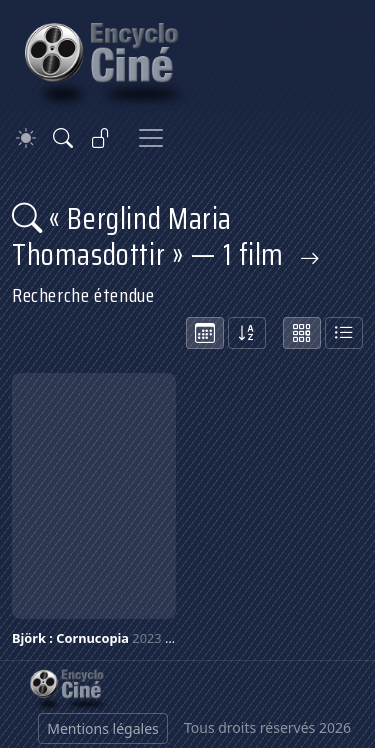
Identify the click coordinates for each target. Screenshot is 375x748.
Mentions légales (103, 728)
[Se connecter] (101, 138)
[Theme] (26, 138)
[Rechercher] (63, 138)
